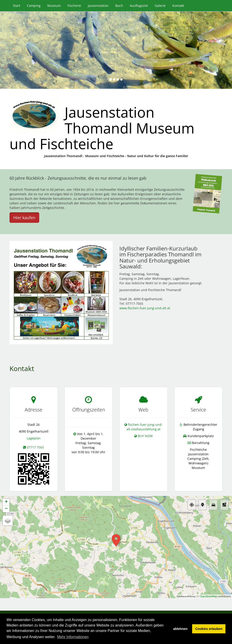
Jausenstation (98, 6)
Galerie (160, 6)
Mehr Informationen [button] (73, 637)
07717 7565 (35, 447)
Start (17, 6)
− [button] (6, 509)
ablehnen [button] (180, 629)
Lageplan (34, 438)
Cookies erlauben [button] (209, 629)
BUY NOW (145, 436)
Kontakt (178, 6)
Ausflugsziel (139, 6)
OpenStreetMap (208, 596)
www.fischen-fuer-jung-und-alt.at (145, 308)
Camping (34, 6)
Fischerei (74, 6)
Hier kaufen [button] (24, 218)
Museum (54, 6)
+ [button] (6, 502)
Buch (119, 6)
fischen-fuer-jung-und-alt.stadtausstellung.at (145, 427)
